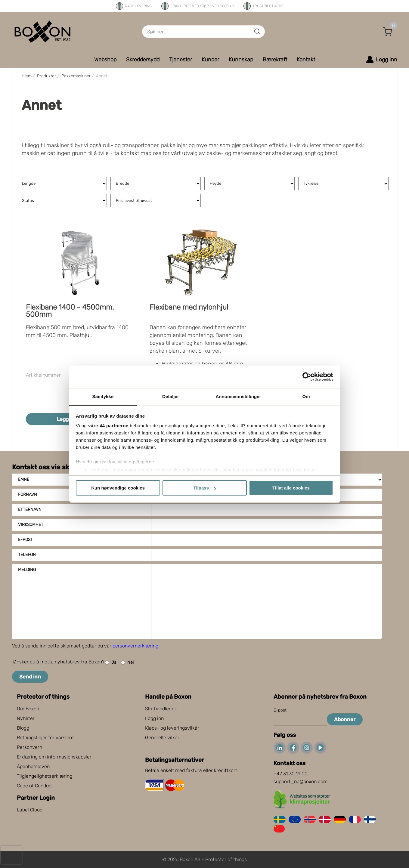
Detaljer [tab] (171, 396)
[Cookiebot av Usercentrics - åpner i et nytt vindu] (307, 377)
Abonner (345, 719)
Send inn (30, 677)
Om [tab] (306, 396)
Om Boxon (28, 709)
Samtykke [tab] (103, 396)
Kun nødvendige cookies (118, 488)
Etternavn (30, 510)
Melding (27, 570)
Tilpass (205, 488)
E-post (25, 540)
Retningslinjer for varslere (45, 738)
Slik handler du (161, 709)
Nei (127, 663)
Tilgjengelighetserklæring (45, 776)
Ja (111, 663)
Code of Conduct (35, 786)
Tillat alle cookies (291, 488)
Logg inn (154, 718)
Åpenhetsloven (33, 766)
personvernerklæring (135, 646)
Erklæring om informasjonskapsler (54, 757)
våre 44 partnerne (108, 426)
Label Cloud (30, 810)
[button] (388, 32)
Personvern (29, 747)
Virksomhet (31, 525)
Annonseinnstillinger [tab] (238, 396)
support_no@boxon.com (301, 782)
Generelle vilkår (162, 738)
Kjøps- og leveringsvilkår (172, 728)
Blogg (23, 728)
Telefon (27, 555)
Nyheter (26, 718)
